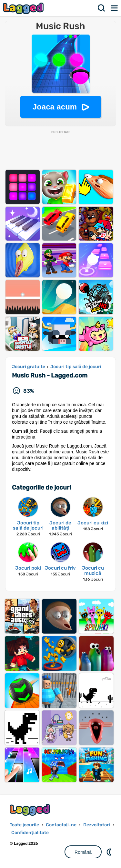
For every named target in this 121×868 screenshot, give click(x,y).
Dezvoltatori (97, 825)
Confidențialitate (30, 833)
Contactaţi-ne (61, 825)
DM (110, 852)
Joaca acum (55, 107)
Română (83, 852)
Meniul (115, 8)
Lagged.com (31, 810)
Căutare (102, 8)
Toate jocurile (24, 825)
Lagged (24, 8)
